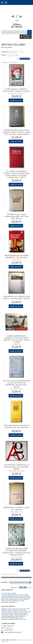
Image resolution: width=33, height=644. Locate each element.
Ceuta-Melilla (23, 612)
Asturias (21, 609)
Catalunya (16, 612)
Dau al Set (20, 599)
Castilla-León (21, 610)
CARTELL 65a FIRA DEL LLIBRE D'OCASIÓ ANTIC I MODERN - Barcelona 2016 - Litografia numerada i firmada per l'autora (16, 552)
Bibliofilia (11, 596)
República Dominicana (8, 619)
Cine (8, 599)
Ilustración (28, 598)
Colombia (4, 613)
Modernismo (5, 602)
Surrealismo (5, 598)
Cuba (16, 613)
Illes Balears (24, 615)
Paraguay (17, 618)
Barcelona (27, 609)
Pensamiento (13, 602)
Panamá (12, 618)
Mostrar (4, 55)
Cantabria (14, 610)
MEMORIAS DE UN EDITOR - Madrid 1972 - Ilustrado (17, 509)
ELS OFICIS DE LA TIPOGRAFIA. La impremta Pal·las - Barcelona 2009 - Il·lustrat (17, 467)
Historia (26, 599)
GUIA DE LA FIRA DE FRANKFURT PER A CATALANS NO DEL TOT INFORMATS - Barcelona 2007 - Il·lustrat (16, 384)
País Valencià (5, 618)
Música (4, 599)
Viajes (11, 598)
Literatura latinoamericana (9, 595)
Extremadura (5, 615)
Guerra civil (5, 601)
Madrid (9, 616)
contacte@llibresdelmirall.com (13, 632)
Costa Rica (10, 613)
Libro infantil (13, 601)
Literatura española (10, 593)
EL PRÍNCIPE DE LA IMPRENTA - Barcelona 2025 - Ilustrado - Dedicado (17, 90)
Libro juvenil (21, 601)
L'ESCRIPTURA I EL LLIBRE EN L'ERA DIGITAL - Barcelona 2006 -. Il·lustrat (17, 297)
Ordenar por (5, 52)
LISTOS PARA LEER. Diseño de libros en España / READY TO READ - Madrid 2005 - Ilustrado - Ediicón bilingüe (16, 132)
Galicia (11, 615)
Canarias (8, 610)
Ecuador (20, 613)
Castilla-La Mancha (7, 612)
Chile (29, 612)
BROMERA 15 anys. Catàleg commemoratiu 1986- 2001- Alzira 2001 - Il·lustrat (17, 216)
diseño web (5, 641)
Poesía (23, 596)
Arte (3, 593)
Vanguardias (17, 596)
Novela (28, 596)
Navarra (23, 616)
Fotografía (21, 598)
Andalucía (4, 609)
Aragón (9, 609)
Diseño (15, 598)
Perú (21, 618)
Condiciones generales (23, 640)
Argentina (15, 609)
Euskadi (25, 613)
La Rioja (4, 616)
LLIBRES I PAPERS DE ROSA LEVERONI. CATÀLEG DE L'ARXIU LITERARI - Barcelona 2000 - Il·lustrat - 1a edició (16, 339)
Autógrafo (4, 596)
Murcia (18, 616)
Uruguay (17, 619)
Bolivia (3, 610)
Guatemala (17, 615)
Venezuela (23, 619)
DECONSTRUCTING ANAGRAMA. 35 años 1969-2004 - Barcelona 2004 (17, 426)
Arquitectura (13, 599)
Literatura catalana (23, 595)
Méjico (13, 616)
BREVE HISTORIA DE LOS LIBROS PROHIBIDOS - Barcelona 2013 (17, 256)
